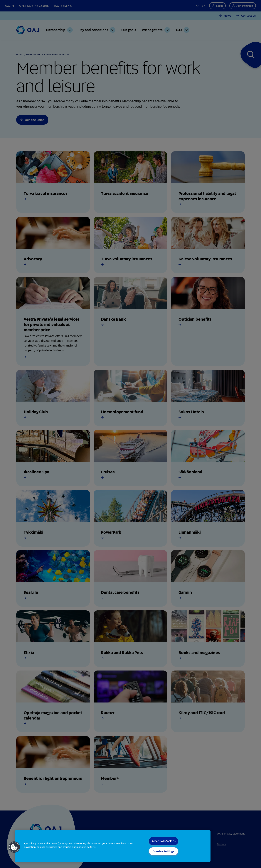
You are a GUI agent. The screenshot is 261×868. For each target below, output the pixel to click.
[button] (14, 847)
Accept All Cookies (164, 841)
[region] (113, 846)
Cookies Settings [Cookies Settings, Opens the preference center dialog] (164, 851)
